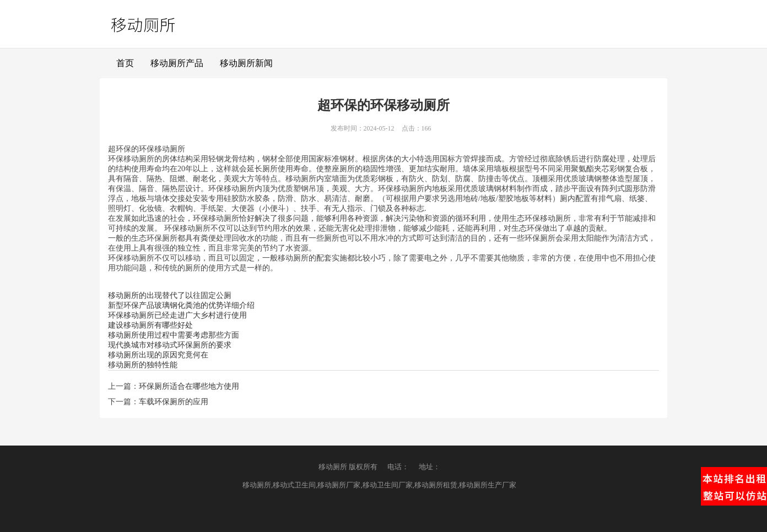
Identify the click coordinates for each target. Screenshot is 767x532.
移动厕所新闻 (246, 63)
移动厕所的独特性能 (143, 365)
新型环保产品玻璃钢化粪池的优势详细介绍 (181, 305)
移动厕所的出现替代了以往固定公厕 (170, 295)
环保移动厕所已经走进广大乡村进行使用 (177, 315)
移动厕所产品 (177, 63)
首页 (125, 63)
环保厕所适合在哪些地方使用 (189, 386)
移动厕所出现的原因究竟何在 (158, 355)
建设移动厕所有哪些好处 (150, 325)
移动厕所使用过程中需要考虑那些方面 (174, 335)
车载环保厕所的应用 (174, 402)
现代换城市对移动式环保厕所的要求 (170, 345)
